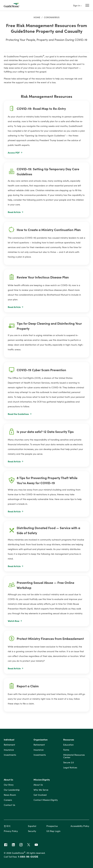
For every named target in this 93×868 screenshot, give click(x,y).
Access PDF (15, 153)
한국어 (7, 826)
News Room (10, 795)
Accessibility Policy (80, 826)
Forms (66, 750)
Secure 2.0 (69, 762)
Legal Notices (70, 768)
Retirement (9, 745)
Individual (9, 740)
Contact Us (9, 805)
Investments (10, 755)
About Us (9, 780)
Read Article (16, 212)
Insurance (9, 750)
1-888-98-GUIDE (28, 856)
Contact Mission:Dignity (46, 800)
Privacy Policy (11, 831)
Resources (69, 740)
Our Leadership (12, 790)
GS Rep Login (53, 831)
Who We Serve (41, 790)
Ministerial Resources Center (74, 756)
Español (32, 826)
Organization (41, 740)
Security (32, 831)
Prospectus (52, 826)
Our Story (9, 785)
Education (68, 745)
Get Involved (40, 795)
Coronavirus (52, 17)
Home (37, 17)
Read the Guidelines (20, 414)
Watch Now (15, 621)
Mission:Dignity (42, 780)
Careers (8, 800)
